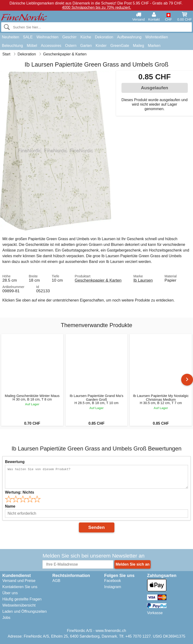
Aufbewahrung (129, 37)
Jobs (6, 618)
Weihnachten (47, 37)
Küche (86, 37)
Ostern (71, 46)
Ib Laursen (143, 280)
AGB (56, 581)
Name (10, 506)
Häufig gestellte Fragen (22, 599)
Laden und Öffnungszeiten (25, 611)
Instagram (113, 587)
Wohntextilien (157, 37)
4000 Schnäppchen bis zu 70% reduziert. (97, 7)
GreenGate (120, 46)
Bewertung (15, 462)
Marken (154, 46)
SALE (28, 37)
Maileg (138, 46)
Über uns (10, 593)
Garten (86, 46)
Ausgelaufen (155, 88)
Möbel (32, 46)
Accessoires (51, 46)
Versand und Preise (19, 581)
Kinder (101, 46)
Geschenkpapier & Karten (98, 280)
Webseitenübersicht (19, 605)
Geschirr (69, 37)
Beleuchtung (12, 46)
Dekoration (104, 37)
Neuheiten (11, 37)
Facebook (112, 581)
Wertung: (20, 492)
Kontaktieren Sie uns (20, 587)
